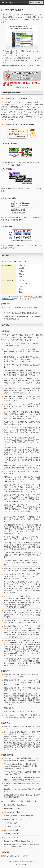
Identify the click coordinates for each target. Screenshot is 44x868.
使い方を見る (23, 87)
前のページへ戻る (36, 2)
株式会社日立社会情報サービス (14, 856)
